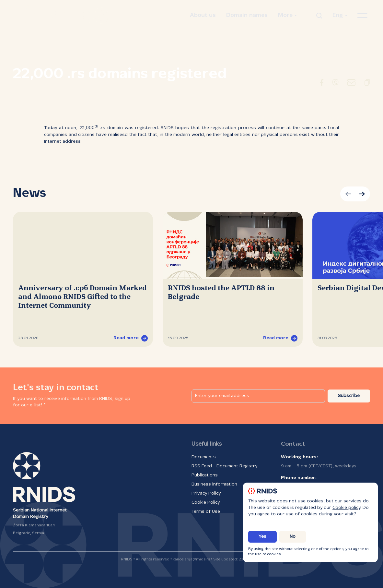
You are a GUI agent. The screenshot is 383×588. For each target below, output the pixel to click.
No (293, 537)
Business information (214, 484)
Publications (205, 475)
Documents (204, 457)
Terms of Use (206, 512)
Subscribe (349, 396)
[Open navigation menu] (362, 16)
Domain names (247, 15)
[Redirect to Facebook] (322, 84)
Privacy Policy (206, 493)
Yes (262, 537)
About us (203, 15)
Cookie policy (346, 508)
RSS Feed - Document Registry (224, 466)
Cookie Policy (206, 503)
